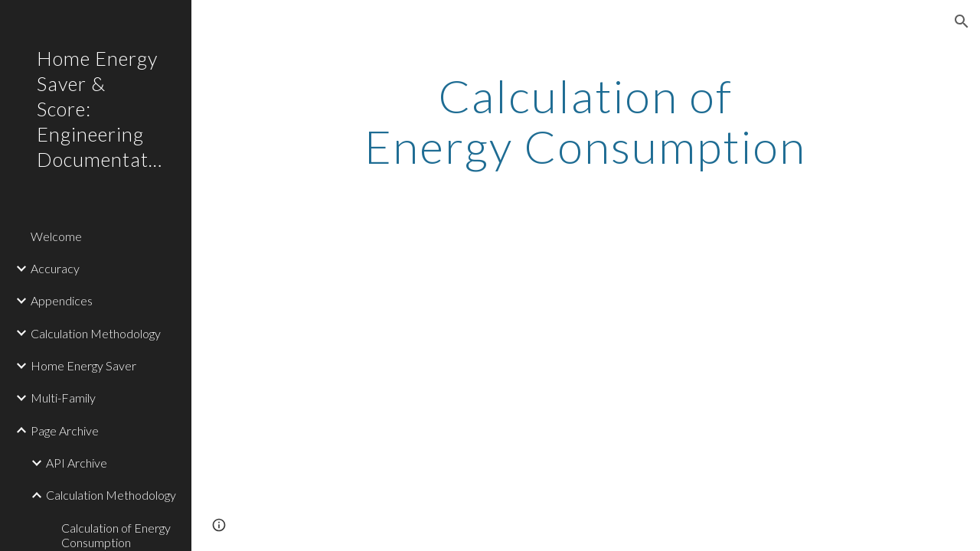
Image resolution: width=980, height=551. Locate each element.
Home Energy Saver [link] (83, 365)
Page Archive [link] (65, 430)
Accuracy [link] (55, 268)
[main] (585, 121)
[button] (962, 21)
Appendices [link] (62, 300)
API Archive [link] (77, 463)
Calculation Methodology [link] (96, 333)
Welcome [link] (56, 236)
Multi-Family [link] (63, 398)
